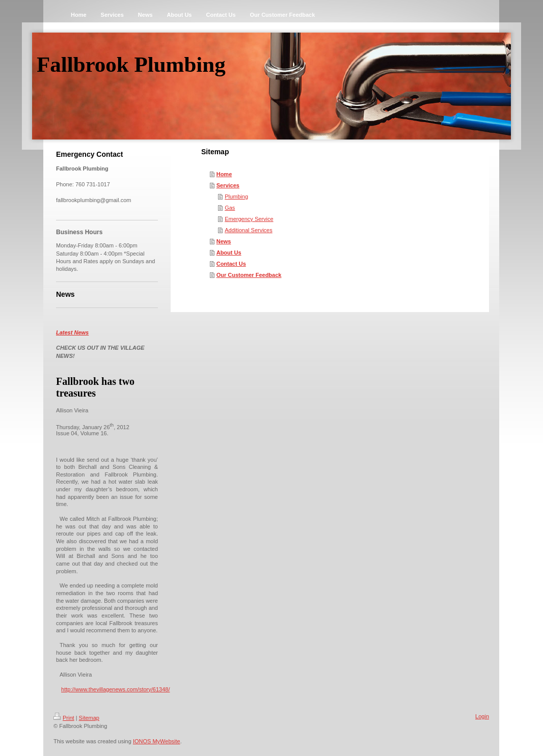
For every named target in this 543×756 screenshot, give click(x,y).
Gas (230, 208)
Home (224, 174)
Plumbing (236, 197)
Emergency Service (249, 219)
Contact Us (231, 264)
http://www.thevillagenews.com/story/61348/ (115, 689)
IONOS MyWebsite (157, 741)
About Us (229, 253)
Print (64, 718)
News (224, 241)
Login (482, 716)
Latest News (72, 332)
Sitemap (89, 718)
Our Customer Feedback (249, 275)
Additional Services (249, 230)
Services (228, 185)
